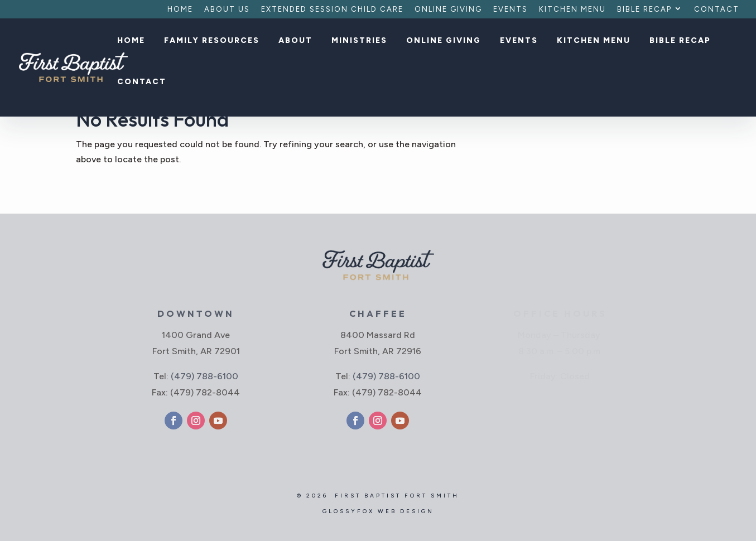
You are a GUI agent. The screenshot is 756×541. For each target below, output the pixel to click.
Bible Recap (644, 9)
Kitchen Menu (572, 9)
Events (511, 9)
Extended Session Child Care (332, 9)
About (295, 41)
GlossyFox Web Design (378, 511)
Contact (717, 9)
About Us (227, 9)
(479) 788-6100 (204, 376)
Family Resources (212, 41)
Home (180, 9)
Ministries (359, 41)
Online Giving (448, 9)
